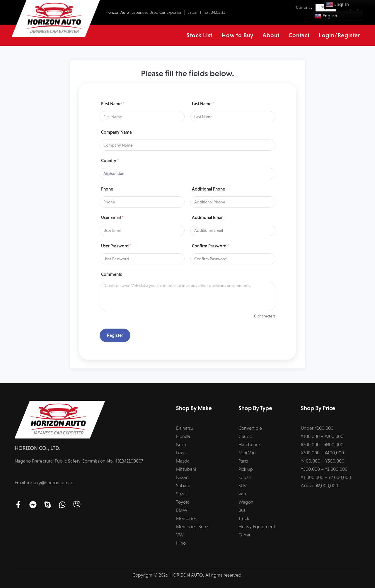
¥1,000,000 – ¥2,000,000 (326, 477)
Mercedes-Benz (192, 527)
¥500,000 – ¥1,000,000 (324, 469)
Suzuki (182, 494)
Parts (243, 461)
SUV (243, 486)
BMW (182, 510)
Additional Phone (208, 189)
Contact (299, 35)
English (326, 16)
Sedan (245, 477)
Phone (107, 189)
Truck (244, 518)
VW (180, 535)
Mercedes (186, 518)
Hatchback (249, 445)
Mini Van (247, 453)
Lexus (182, 453)
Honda (183, 436)
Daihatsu (185, 428)
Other (244, 535)
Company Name (116, 132)
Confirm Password (210, 246)
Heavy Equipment (257, 527)
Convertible (250, 428)
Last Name (203, 104)
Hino (181, 543)
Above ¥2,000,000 (319, 486)
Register (115, 335)
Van (242, 494)
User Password (116, 246)
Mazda (183, 461)
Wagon (246, 502)
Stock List (200, 35)
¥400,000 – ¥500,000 (323, 461)
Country (110, 160)
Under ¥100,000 (317, 428)
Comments (111, 274)
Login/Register (340, 35)
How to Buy (237, 35)
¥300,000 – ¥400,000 (322, 453)
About (271, 35)
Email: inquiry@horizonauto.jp (44, 483)
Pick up (246, 469)
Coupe (245, 436)
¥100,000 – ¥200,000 (322, 436)
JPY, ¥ (324, 8)
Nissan (182, 477)
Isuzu (181, 445)
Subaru (183, 486)
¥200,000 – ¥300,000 (322, 445)
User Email (112, 217)
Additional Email (208, 217)
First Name (112, 104)
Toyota (183, 502)
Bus (242, 510)
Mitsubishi (186, 469)
